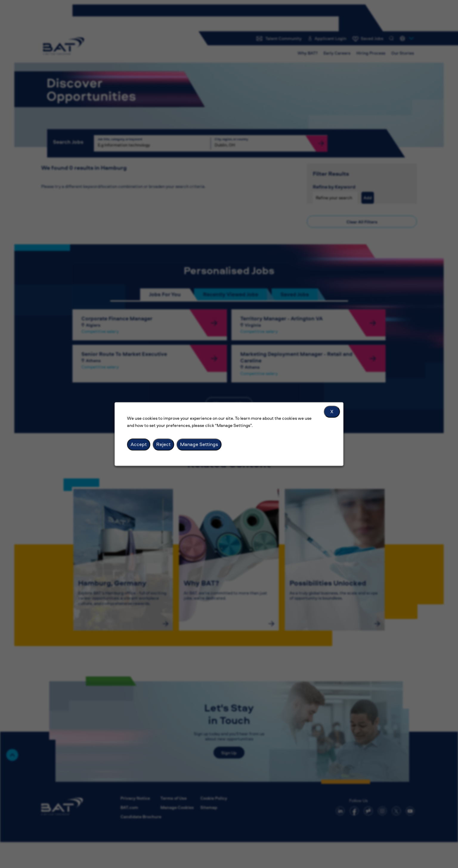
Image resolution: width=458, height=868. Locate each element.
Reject (163, 444)
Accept (139, 444)
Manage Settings (199, 444)
